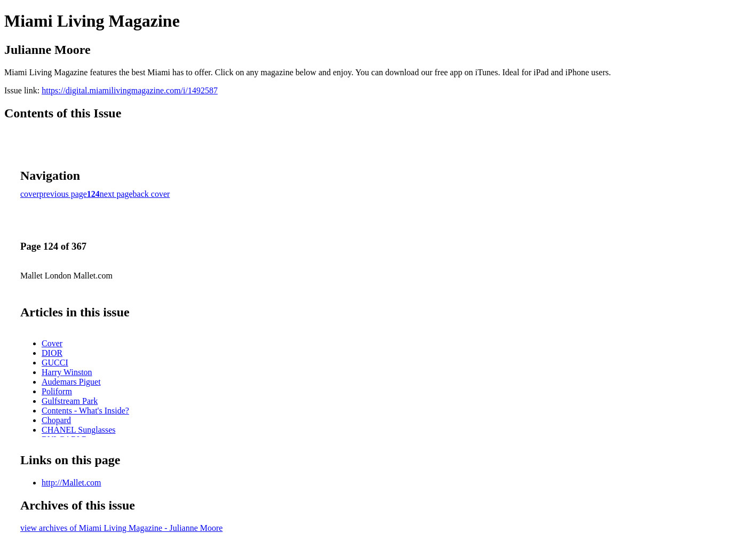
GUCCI (55, 363)
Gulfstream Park (70, 401)
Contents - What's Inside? (85, 411)
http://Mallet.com (71, 483)
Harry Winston (67, 372)
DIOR (52, 353)
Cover (52, 343)
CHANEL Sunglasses (79, 430)
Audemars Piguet (71, 382)
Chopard (56, 420)
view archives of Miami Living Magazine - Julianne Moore (121, 528)
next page (116, 194)
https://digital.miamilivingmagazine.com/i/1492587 (130, 90)
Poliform (57, 391)
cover (30, 194)
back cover (152, 194)
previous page (63, 194)
